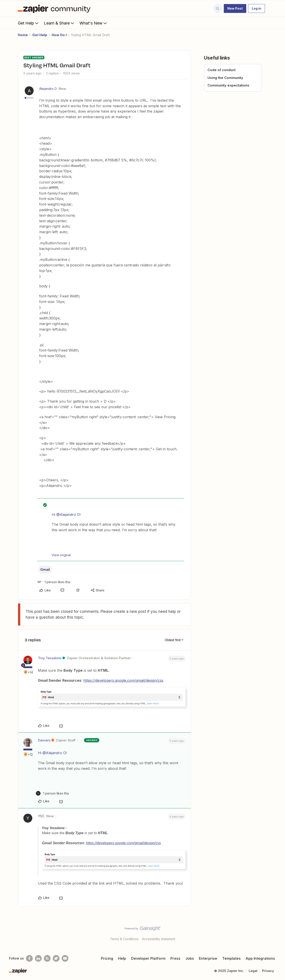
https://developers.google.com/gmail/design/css (123, 680)
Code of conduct (222, 70)
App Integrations (260, 958)
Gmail (45, 569)
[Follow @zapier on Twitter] (56, 958)
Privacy (268, 971)
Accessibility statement (159, 939)
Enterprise (208, 958)
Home (23, 35)
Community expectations (228, 85)
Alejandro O (48, 89)
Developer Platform (148, 958)
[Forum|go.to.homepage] (55, 8)
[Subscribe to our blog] (47, 958)
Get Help (29, 23)
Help (122, 958)
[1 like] (54, 582)
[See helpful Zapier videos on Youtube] (65, 958)
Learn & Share (59, 23)
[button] (235, 8)
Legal (253, 971)
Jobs (190, 958)
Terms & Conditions (124, 939)
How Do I (59, 35)
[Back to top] (276, 932)
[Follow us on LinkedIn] (38, 958)
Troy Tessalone (50, 658)
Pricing (107, 958)
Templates (231, 958)
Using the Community (225, 78)
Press (175, 958)
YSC (41, 816)
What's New (94, 23)
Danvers (44, 740)
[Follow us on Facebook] (29, 958)
